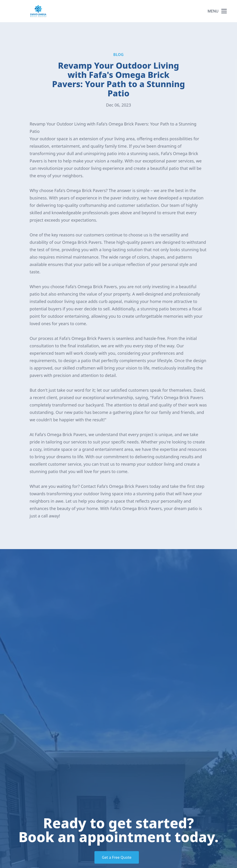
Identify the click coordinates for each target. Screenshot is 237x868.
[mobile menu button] (224, 11)
